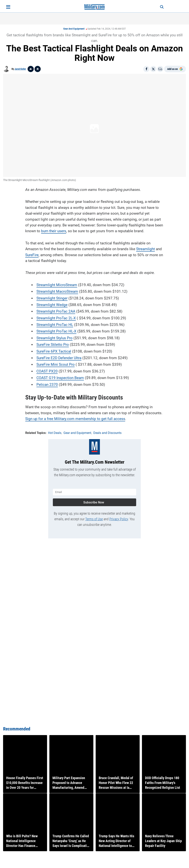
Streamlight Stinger (52, 298)
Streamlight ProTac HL (55, 324)
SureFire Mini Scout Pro (56, 364)
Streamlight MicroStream (57, 284)
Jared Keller (20, 69)
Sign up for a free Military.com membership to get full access (75, 418)
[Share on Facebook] (146, 69)
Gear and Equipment (74, 29)
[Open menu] (8, 7)
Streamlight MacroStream (57, 291)
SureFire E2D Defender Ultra (59, 357)
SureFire (32, 255)
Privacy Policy (119, 518)
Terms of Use (94, 518)
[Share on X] (153, 69)
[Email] (160, 69)
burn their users (54, 231)
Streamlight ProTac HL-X (56, 331)
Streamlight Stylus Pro (54, 338)
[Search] (160, 7)
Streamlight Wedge (52, 304)
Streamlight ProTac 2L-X (56, 318)
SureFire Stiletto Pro (53, 344)
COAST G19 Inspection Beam (60, 378)
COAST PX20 (47, 371)
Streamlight (146, 249)
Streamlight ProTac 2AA (56, 311)
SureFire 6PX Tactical (54, 351)
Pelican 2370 (47, 384)
